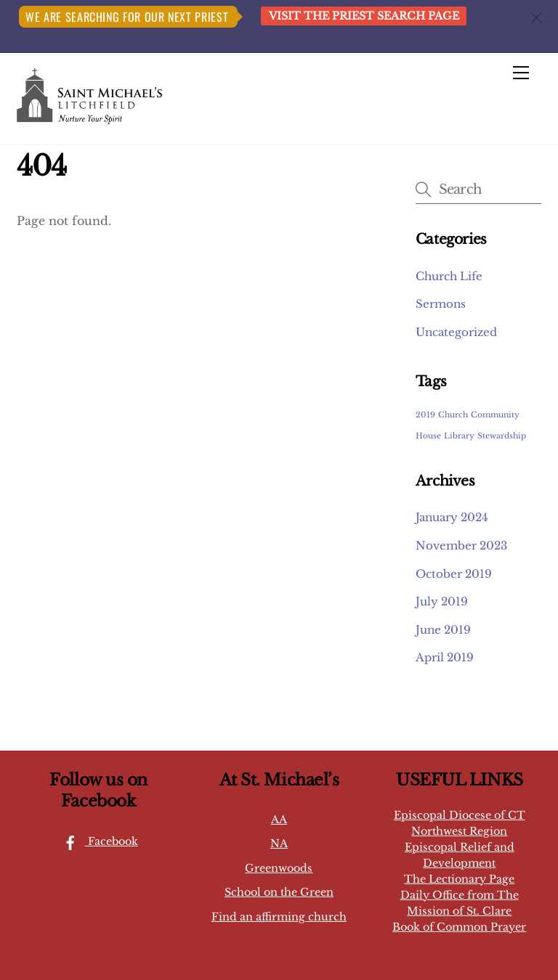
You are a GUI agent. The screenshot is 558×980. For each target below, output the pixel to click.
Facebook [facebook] (97, 841)
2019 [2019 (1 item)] (425, 415)
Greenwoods (279, 868)
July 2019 (442, 601)
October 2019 (454, 574)
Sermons (441, 304)
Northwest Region (459, 831)
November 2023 (461, 546)
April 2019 (445, 657)
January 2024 (452, 517)
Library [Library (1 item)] (459, 436)
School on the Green (279, 892)
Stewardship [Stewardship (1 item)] (502, 436)
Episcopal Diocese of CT (460, 815)
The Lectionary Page (459, 879)
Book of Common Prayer (459, 927)
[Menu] (521, 73)
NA (279, 844)
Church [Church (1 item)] (453, 415)
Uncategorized (456, 332)
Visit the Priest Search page (364, 16)
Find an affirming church (279, 917)
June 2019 (443, 630)
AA (279, 820)
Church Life (449, 276)
